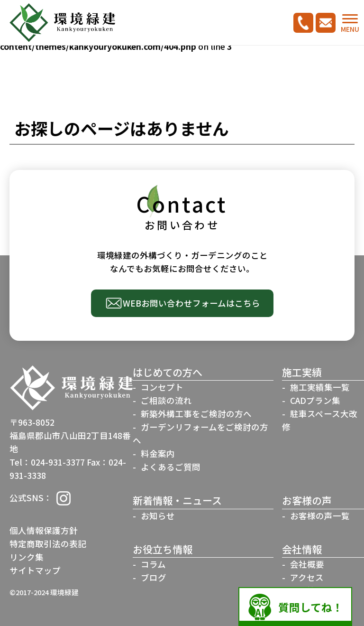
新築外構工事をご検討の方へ (196, 414)
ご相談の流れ (166, 400)
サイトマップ (35, 570)
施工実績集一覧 (320, 387)
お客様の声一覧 (320, 516)
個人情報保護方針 (44, 530)
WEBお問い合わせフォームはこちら (191, 303)
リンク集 (27, 557)
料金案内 (158, 453)
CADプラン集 (315, 400)
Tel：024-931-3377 (47, 462)
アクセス (307, 577)
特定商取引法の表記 (48, 544)
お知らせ (158, 516)
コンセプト (162, 387)
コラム (153, 564)
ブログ (154, 577)
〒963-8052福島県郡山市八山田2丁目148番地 (70, 435)
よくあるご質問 (171, 467)
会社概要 (307, 564)
